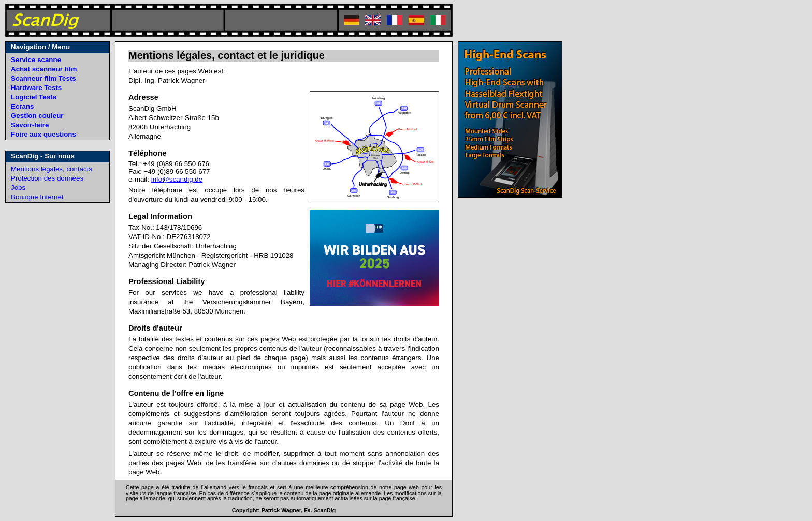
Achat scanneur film (44, 69)
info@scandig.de (177, 179)
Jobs (18, 188)
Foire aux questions (44, 134)
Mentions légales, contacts (52, 169)
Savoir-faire (30, 125)
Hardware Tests (36, 88)
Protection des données (47, 178)
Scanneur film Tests (44, 78)
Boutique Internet (37, 197)
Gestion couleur (37, 116)
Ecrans (22, 106)
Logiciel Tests (34, 97)
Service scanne (36, 60)
